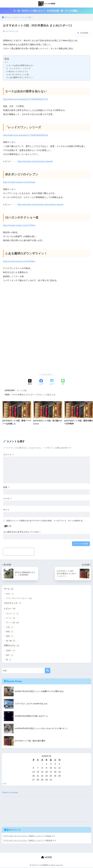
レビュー (10, 609)
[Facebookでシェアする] (41, 382)
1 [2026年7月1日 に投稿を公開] (42, 764)
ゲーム (9, 589)
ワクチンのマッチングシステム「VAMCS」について (23, 836)
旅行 (10, 656)
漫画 (10, 637)
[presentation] (19, 552)
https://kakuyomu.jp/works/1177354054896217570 (26, 99)
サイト (6, 510)
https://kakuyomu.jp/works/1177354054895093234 (26, 135)
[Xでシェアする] (30, 382)
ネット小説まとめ (48, 395)
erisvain (49, 836)
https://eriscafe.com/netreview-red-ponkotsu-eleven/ (41, 204)
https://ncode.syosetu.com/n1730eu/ (20, 225)
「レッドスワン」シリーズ (19, 68)
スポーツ (33, 395)
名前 (7, 487)
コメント (9, 455)
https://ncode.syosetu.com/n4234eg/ (20, 182)
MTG (10, 594)
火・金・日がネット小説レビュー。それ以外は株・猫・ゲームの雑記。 (46, 11)
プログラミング (13, 603)
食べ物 (11, 641)
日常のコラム (12, 646)
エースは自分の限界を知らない (21, 65)
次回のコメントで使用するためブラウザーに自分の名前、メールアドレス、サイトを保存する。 (45, 521)
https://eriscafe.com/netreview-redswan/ (36, 161)
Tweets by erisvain (10, 793)
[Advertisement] (46, 310)
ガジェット (13, 614)
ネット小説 (22, 390)
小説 (10, 627)
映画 (10, 632)
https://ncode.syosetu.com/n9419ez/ (20, 261)
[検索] (48, 671)
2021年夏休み (19, 395)
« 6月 (4, 784)
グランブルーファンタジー (19, 599)
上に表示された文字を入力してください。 (23, 532)
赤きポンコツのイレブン (18, 71)
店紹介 (11, 651)
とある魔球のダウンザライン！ (21, 77)
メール (8, 499)
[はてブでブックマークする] (52, 382)
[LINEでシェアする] (63, 382)
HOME (47, 858)
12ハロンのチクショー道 (19, 74)
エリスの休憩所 (47, 4)
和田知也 (49, 841)
